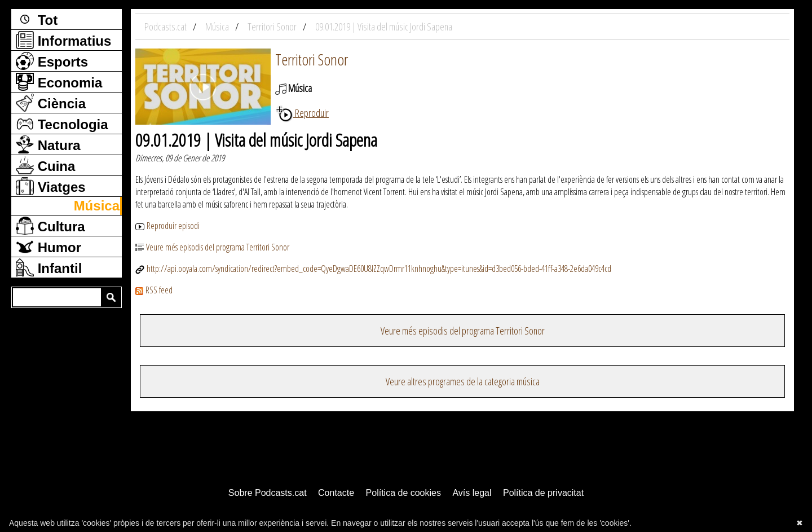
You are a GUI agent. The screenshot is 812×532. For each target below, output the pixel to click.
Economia (59, 82)
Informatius (63, 40)
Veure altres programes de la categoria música (463, 381)
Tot (37, 19)
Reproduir (302, 113)
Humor (48, 247)
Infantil (49, 267)
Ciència (51, 103)
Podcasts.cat (166, 27)
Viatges (51, 186)
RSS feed (154, 290)
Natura (48, 144)
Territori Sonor (312, 59)
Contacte (336, 493)
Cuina (45, 165)
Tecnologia (62, 124)
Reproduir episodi (167, 226)
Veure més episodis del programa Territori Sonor (212, 247)
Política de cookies (403, 493)
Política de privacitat (543, 493)
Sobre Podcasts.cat (268, 493)
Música (97, 206)
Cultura (50, 226)
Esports (52, 61)
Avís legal (472, 493)
